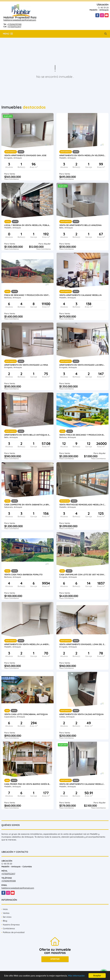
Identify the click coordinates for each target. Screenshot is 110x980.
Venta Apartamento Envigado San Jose (25, 155)
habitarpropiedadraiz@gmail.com (20, 20)
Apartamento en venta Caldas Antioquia (81, 714)
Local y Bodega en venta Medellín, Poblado (27, 225)
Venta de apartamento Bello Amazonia (80, 225)
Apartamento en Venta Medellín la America (27, 644)
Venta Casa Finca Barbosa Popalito (23, 575)
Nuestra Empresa (11, 925)
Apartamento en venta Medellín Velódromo (82, 155)
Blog (5, 921)
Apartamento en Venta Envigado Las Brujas (82, 365)
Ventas (6, 913)
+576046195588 (14, 24)
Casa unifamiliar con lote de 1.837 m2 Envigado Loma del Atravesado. (82, 575)
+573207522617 (14, 27)
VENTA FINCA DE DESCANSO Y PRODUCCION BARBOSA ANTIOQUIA (82, 435)
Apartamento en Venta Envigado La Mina (26, 365)
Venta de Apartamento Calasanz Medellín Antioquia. (82, 784)
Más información (76, 976)
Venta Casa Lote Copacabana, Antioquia (26, 714)
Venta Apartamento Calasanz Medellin (80, 295)
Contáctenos (9, 928)
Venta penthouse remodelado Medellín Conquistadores (82, 505)
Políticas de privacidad (14, 932)
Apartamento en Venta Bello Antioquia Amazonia (27, 435)
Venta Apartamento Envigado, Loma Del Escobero (82, 644)
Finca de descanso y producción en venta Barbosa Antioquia (27, 295)
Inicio (5, 909)
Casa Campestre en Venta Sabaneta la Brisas (27, 505)
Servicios (7, 917)
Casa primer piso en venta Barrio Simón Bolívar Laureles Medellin (27, 784)
